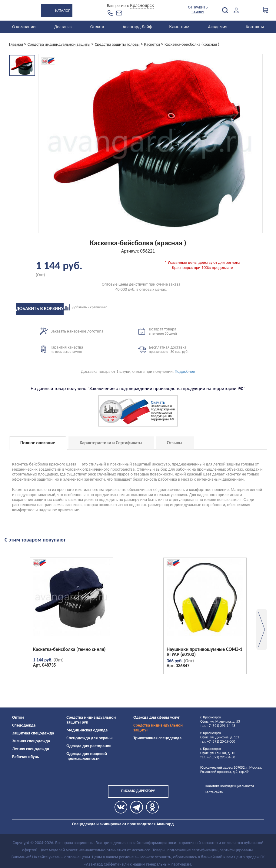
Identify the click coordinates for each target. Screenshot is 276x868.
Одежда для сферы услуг (156, 717)
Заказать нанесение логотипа (77, 331)
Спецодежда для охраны (89, 738)
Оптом (18, 717)
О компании (24, 27)
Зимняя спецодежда (31, 741)
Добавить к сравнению (113, 307)
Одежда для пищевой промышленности (87, 756)
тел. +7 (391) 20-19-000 (218, 741)
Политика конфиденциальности (229, 786)
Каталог (63, 10)
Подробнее (185, 371)
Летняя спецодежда (31, 749)
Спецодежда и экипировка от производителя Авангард (123, 824)
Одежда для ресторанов (89, 746)
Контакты (255, 27)
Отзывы (175, 443)
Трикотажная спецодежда (157, 738)
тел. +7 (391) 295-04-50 (218, 757)
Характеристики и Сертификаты (111, 443)
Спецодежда (24, 725)
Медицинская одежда (87, 730)
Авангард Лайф (137, 27)
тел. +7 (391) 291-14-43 (218, 726)
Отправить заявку (198, 10)
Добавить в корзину (40, 308)
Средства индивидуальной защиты (158, 728)
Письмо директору (138, 791)
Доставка (63, 27)
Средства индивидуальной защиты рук (91, 720)
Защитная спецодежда (33, 733)
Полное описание (38, 443)
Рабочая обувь (26, 757)
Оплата (97, 27)
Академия (218, 27)
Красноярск (142, 5)
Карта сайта (214, 792)
